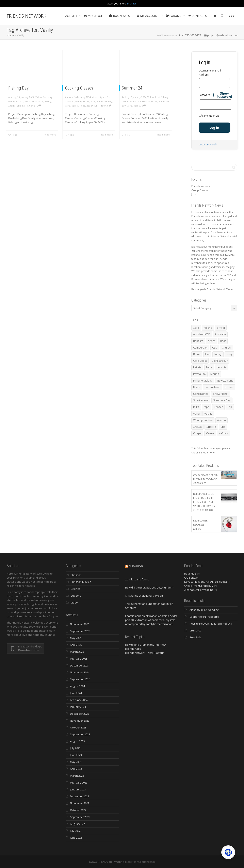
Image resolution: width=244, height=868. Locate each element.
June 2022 (76, 838)
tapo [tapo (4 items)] (207, 407)
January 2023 (78, 789)
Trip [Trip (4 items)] (230, 407)
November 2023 (80, 721)
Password (205, 95)
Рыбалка (31, 106)
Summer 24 (132, 88)
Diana (125, 101)
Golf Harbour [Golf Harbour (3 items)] (219, 361)
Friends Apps (133, 649)
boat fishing (161, 97)
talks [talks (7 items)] (196, 407)
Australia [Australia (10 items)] (220, 334)
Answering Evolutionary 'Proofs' (145, 596)
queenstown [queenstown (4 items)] (213, 387)
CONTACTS (198, 16)
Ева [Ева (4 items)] (223, 427)
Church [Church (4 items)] (226, 348)
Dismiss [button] (132, 3)
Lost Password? (208, 144)
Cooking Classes (79, 88)
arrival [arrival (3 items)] (221, 328)
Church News (136, 566)
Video (38, 97)
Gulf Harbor (143, 101)
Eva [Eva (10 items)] (207, 354)
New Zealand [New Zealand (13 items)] (225, 381)
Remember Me (209, 116)
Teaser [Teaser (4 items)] (218, 407)
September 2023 (80, 734)
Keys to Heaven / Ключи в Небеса (206, 582)
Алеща (12, 106)
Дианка (21, 106)
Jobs (194, 194)
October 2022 (78, 810)
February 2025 (79, 659)
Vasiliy (48, 101)
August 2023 (77, 741)
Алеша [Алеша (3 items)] (222, 420)
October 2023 (78, 727)
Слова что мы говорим (199, 586)
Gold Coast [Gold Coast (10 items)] (200, 361)
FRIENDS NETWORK (26, 16)
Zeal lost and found (137, 579)
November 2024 (80, 672)
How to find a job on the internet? (145, 645)
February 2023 (79, 783)
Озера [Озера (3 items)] (197, 433)
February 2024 (79, 700)
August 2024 (77, 686)
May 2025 (76, 638)
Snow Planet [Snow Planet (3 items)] (221, 394)
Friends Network (201, 186)
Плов (82, 106)
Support (76, 596)
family (12, 101)
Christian (76, 575)
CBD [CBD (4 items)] (215, 348)
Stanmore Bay (104, 101)
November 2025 (80, 624)
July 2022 (75, 831)
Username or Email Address (210, 73)
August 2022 (77, 824)
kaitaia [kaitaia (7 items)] (197, 367)
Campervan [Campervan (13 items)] (200, 348)
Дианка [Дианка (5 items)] (211, 427)
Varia (41, 101)
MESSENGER (94, 16)
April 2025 (76, 645)
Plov (34, 101)
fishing (20, 101)
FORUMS (174, 16)
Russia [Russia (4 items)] (229, 387)
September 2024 (80, 679)
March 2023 (77, 776)
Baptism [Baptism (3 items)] (198, 341)
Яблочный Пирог (96, 106)
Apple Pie (105, 97)
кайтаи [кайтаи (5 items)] (224, 433)
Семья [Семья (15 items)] (210, 433)
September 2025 (80, 631)
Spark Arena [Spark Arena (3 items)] (201, 400)
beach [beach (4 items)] (212, 341)
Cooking (47, 97)
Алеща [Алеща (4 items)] (197, 427)
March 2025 (77, 652)
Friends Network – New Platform (145, 653)
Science (75, 589)
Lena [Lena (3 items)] (209, 367)
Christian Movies (81, 582)
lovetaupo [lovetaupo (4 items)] (199, 374)
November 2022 (80, 803)
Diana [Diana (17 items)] (197, 354)
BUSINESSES (120, 16)
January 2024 (78, 707)
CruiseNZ (190, 578)
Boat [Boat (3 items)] (223, 341)
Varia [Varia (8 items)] (196, 414)
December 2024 (80, 665)
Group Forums (200, 190)
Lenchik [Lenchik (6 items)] (222, 367)
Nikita (28, 101)
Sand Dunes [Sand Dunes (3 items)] (201, 394)
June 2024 (76, 693)
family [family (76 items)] (218, 354)
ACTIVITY (72, 16)
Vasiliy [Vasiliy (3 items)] (208, 414)
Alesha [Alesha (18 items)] (208, 328)
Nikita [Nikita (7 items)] (197, 387)
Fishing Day (18, 88)
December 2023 (80, 714)
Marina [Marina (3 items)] (215, 374)
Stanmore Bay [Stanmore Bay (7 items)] (222, 400)
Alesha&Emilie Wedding (199, 590)
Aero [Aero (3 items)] (196, 328)
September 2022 (80, 817)
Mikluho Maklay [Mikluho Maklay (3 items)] (203, 381)
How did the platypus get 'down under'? (149, 588)
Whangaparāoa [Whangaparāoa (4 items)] (203, 420)
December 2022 (80, 796)
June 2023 (76, 755)
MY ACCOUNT (148, 16)
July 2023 (75, 748)
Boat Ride (190, 574)
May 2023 (76, 762)
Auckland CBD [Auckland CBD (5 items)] (202, 334)
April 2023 (76, 769)
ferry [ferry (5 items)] (229, 354)
